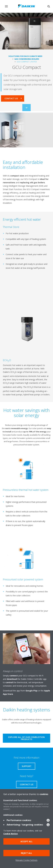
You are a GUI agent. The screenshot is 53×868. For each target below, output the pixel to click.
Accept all (26, 841)
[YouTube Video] (25, 296)
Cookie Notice (11, 834)
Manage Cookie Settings (26, 860)
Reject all (26, 853)
